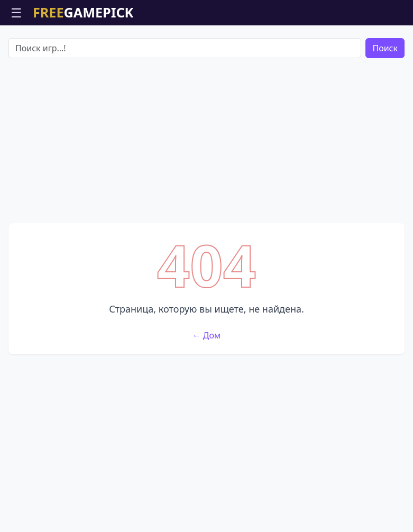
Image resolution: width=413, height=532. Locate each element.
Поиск (385, 48)
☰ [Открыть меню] (16, 12)
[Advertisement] (206, 141)
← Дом (207, 335)
